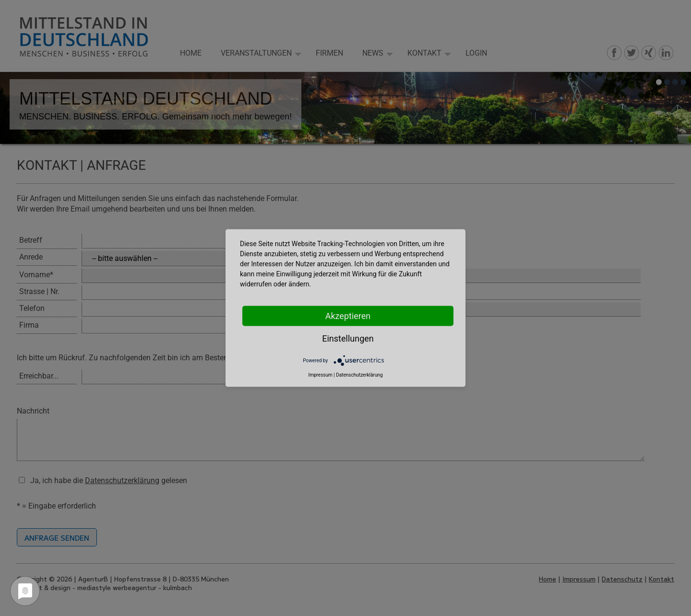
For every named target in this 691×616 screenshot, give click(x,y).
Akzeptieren (348, 316)
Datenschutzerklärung (359, 375)
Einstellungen (348, 338)
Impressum (320, 375)
